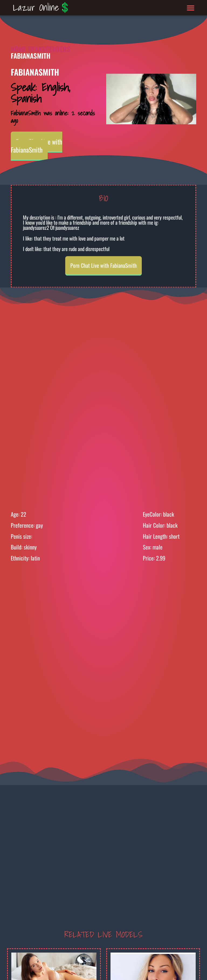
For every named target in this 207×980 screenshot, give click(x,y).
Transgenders (49, 49)
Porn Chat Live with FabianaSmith (37, 146)
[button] (191, 8)
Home (18, 49)
